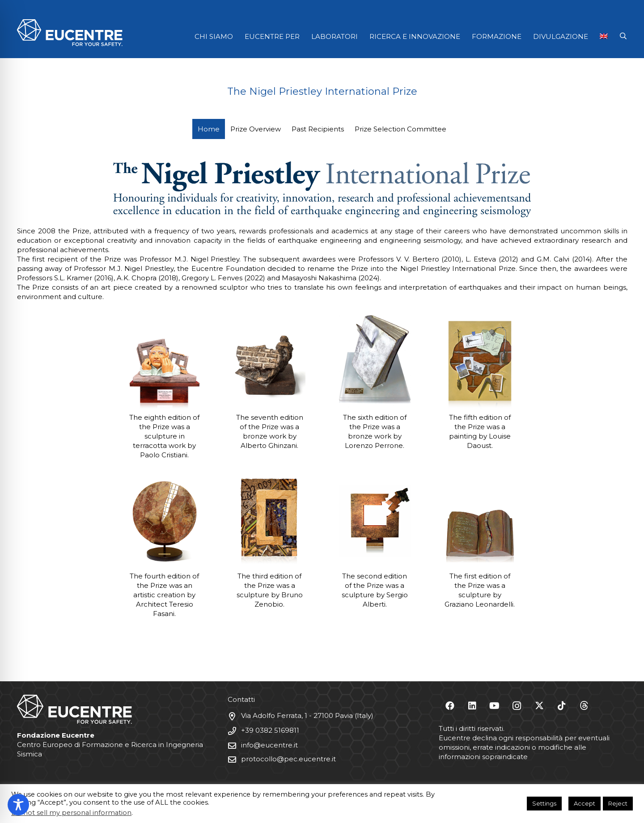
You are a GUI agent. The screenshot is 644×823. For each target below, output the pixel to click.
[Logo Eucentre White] (70, 33)
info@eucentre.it (269, 745)
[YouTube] (495, 706)
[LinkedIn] (472, 706)
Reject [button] (618, 803)
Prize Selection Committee (400, 129)
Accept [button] (585, 803)
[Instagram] (517, 706)
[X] (539, 706)
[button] (623, 36)
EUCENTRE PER (272, 36)
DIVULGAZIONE (561, 36)
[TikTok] (562, 706)
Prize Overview (256, 129)
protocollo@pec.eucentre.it (288, 759)
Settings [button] (544, 803)
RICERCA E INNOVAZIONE (415, 36)
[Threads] (584, 706)
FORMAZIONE (497, 36)
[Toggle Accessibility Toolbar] (18, 805)
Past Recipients (318, 129)
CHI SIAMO (214, 36)
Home (209, 129)
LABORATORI (335, 36)
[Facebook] (450, 706)
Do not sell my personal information (71, 813)
